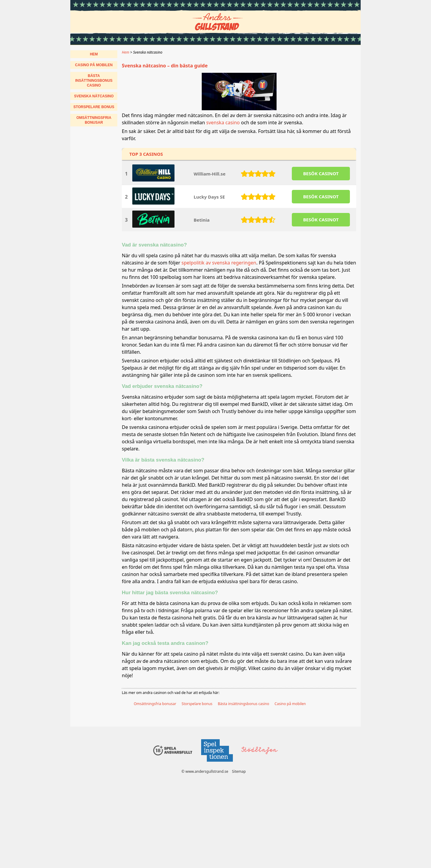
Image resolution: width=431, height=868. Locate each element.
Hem (94, 54)
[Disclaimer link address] (217, 763)
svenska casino (223, 123)
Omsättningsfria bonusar (155, 704)
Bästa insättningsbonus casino (244, 704)
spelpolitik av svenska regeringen (219, 263)
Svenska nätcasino (94, 96)
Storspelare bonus (197, 704)
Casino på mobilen (290, 704)
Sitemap (239, 771)
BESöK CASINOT (321, 173)
